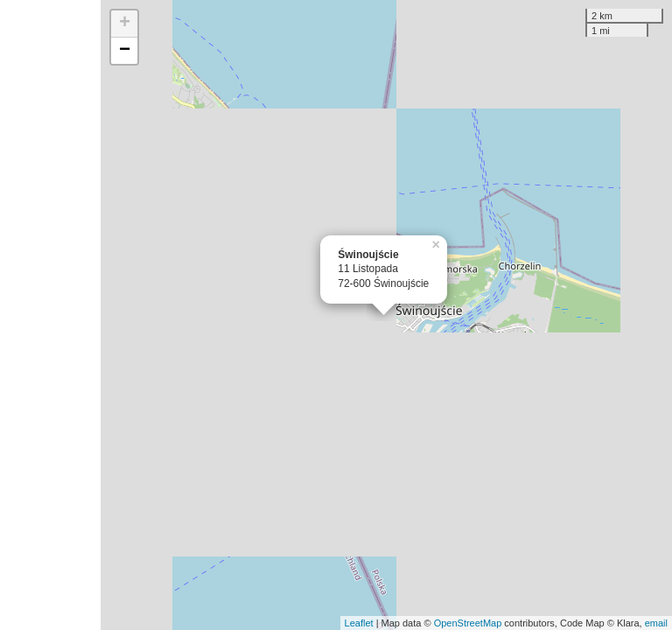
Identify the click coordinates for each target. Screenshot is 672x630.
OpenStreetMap (468, 623)
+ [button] (125, 24)
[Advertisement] (50, 315)
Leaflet (359, 623)
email (656, 623)
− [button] (125, 51)
